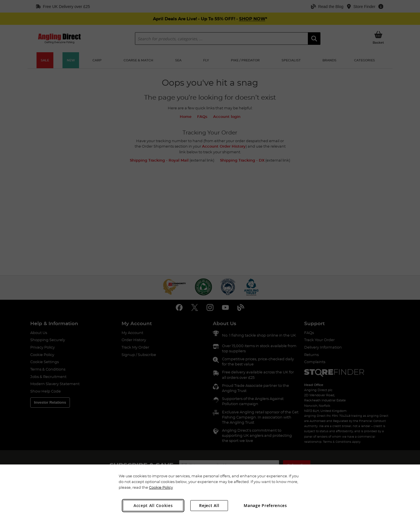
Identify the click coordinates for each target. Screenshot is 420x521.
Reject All (209, 505)
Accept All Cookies (153, 505)
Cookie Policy (161, 487)
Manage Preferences (265, 505)
